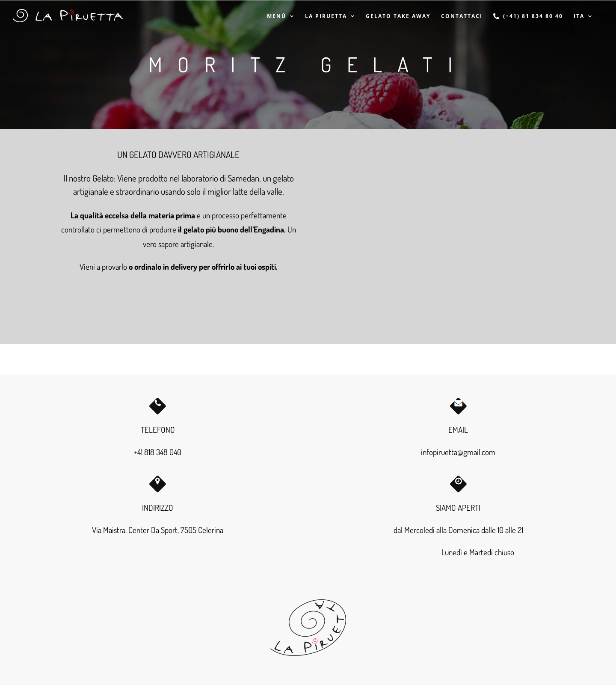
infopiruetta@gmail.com (458, 452)
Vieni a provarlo (103, 267)
